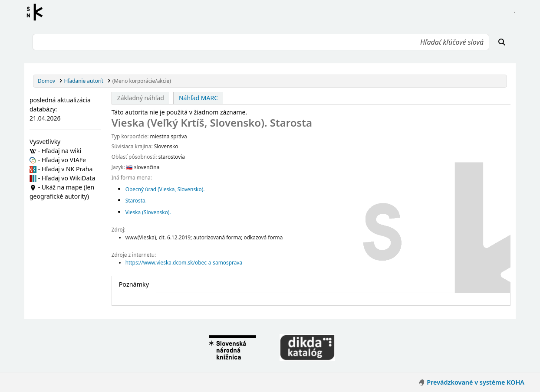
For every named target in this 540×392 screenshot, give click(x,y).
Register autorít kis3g (37, 12)
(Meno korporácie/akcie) (142, 81)
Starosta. (136, 200)
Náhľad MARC (198, 98)
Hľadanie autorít (84, 81)
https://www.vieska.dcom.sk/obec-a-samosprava (184, 262)
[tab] (134, 284)
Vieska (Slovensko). (148, 212)
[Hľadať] (502, 42)
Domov (46, 81)
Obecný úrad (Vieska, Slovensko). (165, 189)
